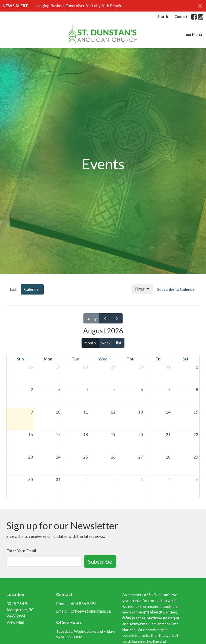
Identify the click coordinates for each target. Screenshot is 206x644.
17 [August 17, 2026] (58, 434)
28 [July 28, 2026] (86, 367)
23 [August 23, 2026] (31, 457)
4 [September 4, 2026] (169, 479)
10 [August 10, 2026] (58, 412)
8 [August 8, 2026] (197, 389)
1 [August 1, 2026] (197, 367)
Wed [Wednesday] (103, 359)
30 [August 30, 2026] (31, 479)
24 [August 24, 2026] (58, 457)
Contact (181, 17)
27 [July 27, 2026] (58, 367)
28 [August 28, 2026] (168, 457)
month (90, 343)
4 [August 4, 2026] (87, 389)
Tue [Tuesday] (75, 359)
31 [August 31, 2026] (58, 479)
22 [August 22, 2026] (196, 434)
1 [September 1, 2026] (87, 479)
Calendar (32, 289)
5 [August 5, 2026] (114, 389)
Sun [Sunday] (20, 359)
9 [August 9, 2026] (32, 412)
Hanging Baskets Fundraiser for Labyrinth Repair (78, 6)
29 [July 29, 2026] (113, 367)
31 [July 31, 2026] (168, 367)
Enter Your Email (21, 551)
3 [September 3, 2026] (142, 479)
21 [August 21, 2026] (168, 434)
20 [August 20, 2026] (141, 434)
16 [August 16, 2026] (31, 434)
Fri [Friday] (158, 359)
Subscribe (100, 561)
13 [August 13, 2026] (141, 412)
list (119, 343)
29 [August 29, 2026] (196, 457)
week (106, 343)
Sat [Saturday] (185, 359)
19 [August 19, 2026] (113, 434)
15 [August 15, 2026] (196, 412)
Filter (142, 289)
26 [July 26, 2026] (31, 367)
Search (163, 17)
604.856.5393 (84, 604)
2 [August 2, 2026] (32, 389)
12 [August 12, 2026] (113, 412)
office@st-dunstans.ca (91, 611)
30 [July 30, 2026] (141, 367)
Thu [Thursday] (130, 359)
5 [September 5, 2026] (197, 479)
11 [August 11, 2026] (86, 412)
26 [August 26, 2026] (113, 457)
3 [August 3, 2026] (59, 389)
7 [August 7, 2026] (169, 389)
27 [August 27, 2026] (141, 457)
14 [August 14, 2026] (168, 412)
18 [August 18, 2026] (86, 434)
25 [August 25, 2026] (86, 457)
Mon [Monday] (48, 359)
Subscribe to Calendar (177, 289)
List (13, 289)
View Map (15, 622)
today (92, 318)
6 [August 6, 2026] (142, 389)
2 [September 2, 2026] (114, 479)
